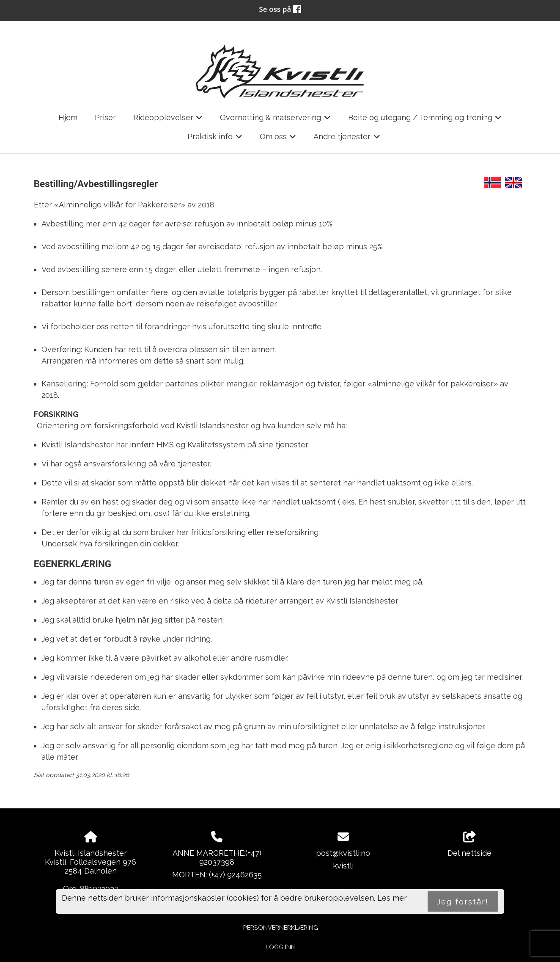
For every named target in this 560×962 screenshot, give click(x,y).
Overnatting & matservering (275, 120)
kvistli (343, 866)
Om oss (278, 139)
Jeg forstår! (463, 902)
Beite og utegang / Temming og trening (425, 120)
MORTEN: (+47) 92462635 (217, 875)
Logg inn (280, 947)
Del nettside (469, 844)
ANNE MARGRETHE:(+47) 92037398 (217, 857)
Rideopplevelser (168, 120)
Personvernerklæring (280, 927)
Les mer (392, 898)
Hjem (68, 117)
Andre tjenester (347, 139)
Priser (105, 117)
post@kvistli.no (343, 853)
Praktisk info (215, 139)
